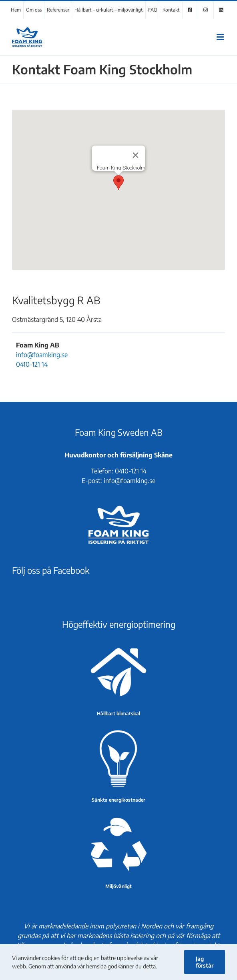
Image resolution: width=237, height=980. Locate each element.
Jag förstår (205, 962)
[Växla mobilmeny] (221, 37)
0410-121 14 (32, 364)
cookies (51, 958)
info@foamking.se (42, 355)
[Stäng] (136, 155)
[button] (118, 183)
